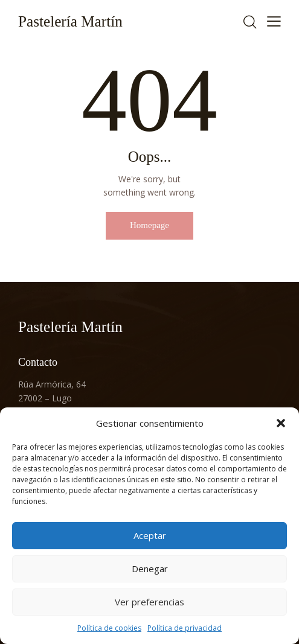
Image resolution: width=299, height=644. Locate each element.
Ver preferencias (149, 602)
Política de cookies (109, 628)
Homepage (149, 225)
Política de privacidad (185, 628)
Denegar (150, 569)
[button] (281, 423)
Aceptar (150, 535)
